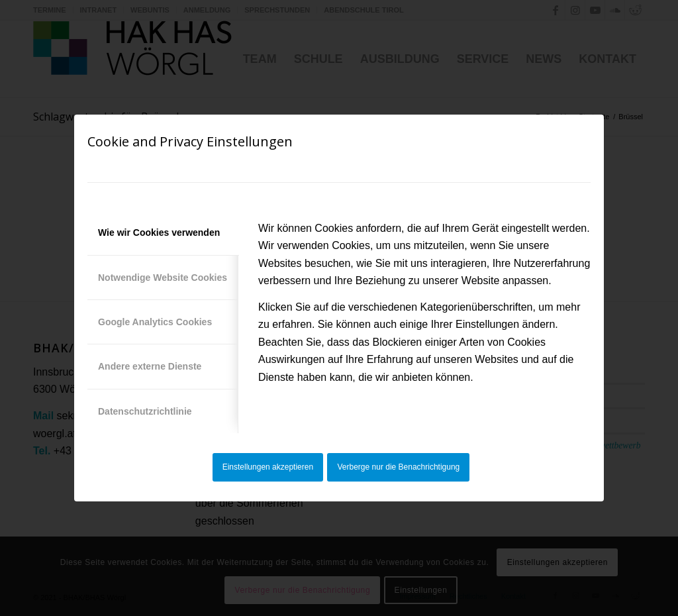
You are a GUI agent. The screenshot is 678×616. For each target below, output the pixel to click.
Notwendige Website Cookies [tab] (163, 278)
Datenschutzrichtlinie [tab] (145, 411)
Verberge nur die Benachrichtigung (399, 467)
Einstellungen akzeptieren (268, 467)
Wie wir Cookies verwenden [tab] (159, 232)
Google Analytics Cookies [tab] (155, 322)
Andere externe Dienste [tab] (150, 366)
